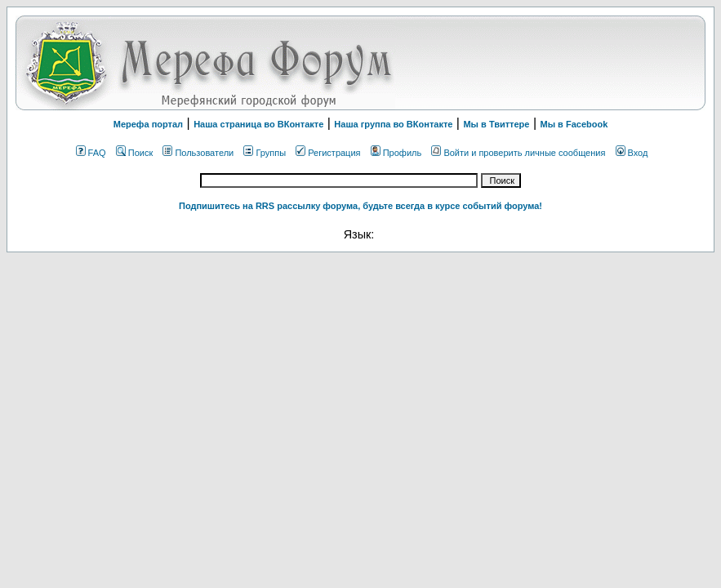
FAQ (91, 153)
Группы (265, 153)
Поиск (134, 153)
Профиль (396, 153)
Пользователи (198, 153)
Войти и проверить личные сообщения (518, 153)
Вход (632, 153)
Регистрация (328, 153)
